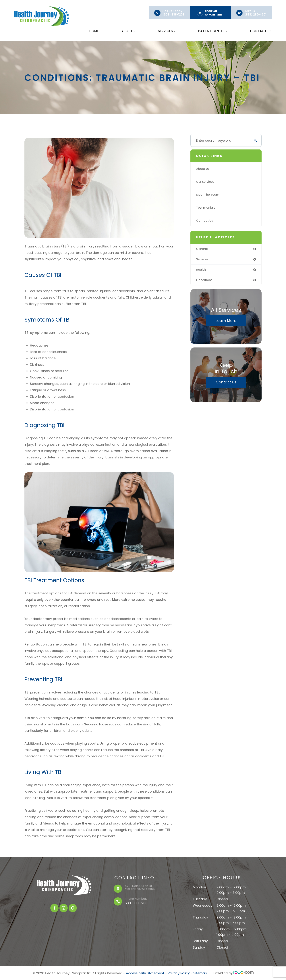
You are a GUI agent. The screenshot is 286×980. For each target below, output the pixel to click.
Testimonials (206, 208)
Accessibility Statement (145, 973)
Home (94, 31)
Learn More (226, 322)
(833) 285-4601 (255, 15)
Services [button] (167, 31)
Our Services (206, 182)
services (203, 260)
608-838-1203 (136, 903)
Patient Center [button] (213, 31)
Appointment (214, 15)
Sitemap (200, 973)
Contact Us (261, 31)
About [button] (128, 31)
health (201, 271)
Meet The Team (209, 195)
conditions (205, 281)
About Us (203, 169)
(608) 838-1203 (173, 15)
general (203, 249)
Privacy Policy (179, 973)
